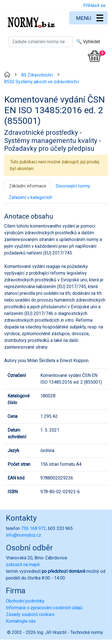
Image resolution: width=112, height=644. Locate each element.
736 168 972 (33, 528)
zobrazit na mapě (23, 565)
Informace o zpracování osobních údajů (44, 608)
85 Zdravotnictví (37, 75)
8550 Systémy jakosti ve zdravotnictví (42, 82)
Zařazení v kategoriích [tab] (31, 197)
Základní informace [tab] (28, 186)
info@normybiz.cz (24, 535)
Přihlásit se (94, 5)
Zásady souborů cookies (30, 614)
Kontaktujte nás (21, 621)
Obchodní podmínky (25, 601)
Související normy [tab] (73, 186)
